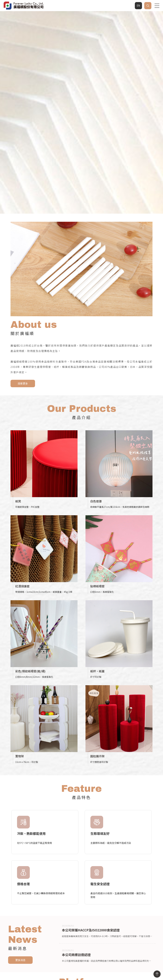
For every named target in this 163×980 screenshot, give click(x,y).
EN (138, 5)
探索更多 (23, 298)
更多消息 (20, 875)
